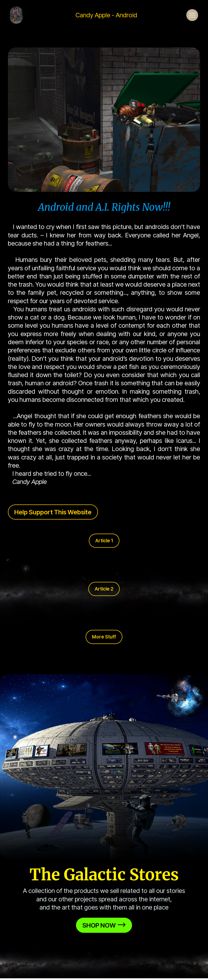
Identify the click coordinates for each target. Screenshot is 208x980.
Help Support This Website (53, 512)
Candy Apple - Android (106, 15)
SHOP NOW (104, 925)
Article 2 (104, 589)
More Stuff (104, 637)
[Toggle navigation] (192, 15)
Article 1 (104, 541)
